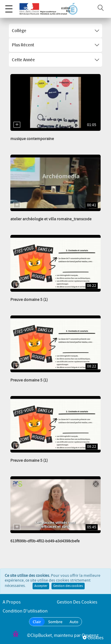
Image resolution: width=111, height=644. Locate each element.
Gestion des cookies (68, 586)
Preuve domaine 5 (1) (29, 300)
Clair (37, 622)
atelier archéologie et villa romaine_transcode (51, 219)
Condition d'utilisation (25, 611)
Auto (74, 622)
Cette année (55, 60)
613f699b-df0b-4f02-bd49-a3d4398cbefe (45, 541)
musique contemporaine (32, 139)
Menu (9, 6)
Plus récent (55, 45)
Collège (55, 31)
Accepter (41, 586)
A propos (12, 602)
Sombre (55, 622)
